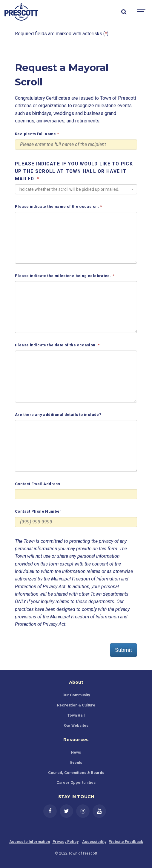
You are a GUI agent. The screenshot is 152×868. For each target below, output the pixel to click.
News (76, 752)
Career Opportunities (76, 782)
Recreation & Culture (76, 705)
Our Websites (76, 725)
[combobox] (76, 189)
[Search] (124, 12)
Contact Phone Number (38, 512)
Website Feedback (126, 842)
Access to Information (30, 842)
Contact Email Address (37, 484)
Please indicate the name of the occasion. (57, 207)
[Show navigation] (142, 12)
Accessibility (94, 842)
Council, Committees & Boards (76, 773)
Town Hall (76, 715)
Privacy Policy (66, 842)
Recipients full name (36, 134)
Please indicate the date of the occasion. (56, 345)
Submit (123, 650)
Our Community (76, 695)
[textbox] (74, 189)
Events (76, 762)
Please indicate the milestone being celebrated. (63, 276)
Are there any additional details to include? (58, 415)
